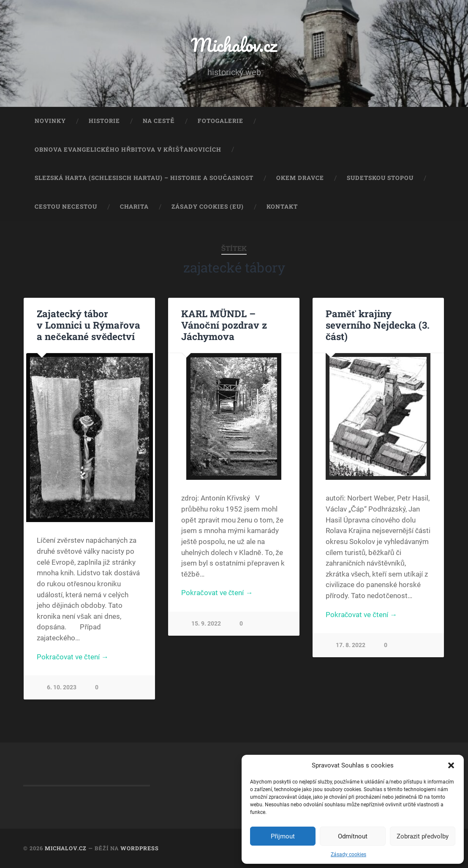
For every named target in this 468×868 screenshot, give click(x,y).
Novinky (50, 121)
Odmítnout (353, 836)
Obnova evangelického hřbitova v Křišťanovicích (128, 150)
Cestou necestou (66, 207)
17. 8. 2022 (351, 645)
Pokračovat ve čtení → (72, 657)
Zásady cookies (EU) (208, 207)
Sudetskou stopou (380, 178)
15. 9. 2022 (206, 624)
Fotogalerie (220, 121)
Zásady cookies (348, 854)
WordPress (140, 848)
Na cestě (159, 121)
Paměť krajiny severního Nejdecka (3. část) (378, 325)
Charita (134, 207)
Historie (104, 121)
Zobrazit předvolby (423, 836)
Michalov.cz (234, 45)
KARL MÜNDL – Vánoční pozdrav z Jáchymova (224, 325)
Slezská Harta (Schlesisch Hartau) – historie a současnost (144, 178)
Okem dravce (300, 178)
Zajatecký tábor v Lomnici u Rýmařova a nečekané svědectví (88, 325)
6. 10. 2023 (62, 687)
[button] (451, 765)
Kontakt (282, 207)
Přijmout (283, 836)
